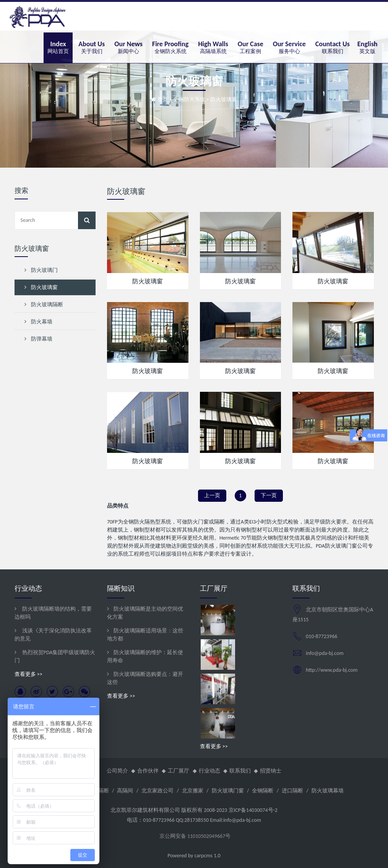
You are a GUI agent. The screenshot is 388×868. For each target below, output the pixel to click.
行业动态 (209, 771)
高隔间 (125, 791)
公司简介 (117, 771)
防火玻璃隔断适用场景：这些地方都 (145, 635)
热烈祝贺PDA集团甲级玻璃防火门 (55, 656)
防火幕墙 (39, 322)
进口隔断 (292, 791)
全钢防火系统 (189, 99)
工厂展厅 (179, 771)
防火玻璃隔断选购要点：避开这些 (145, 678)
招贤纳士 (271, 771)
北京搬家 (193, 791)
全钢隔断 (263, 791)
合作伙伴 (148, 771)
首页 (162, 99)
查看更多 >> (28, 674)
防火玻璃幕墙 (328, 791)
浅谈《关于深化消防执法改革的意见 (53, 635)
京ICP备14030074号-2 (253, 810)
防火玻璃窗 (148, 281)
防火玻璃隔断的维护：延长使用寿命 (145, 656)
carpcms (203, 856)
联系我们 (240, 771)
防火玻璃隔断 (44, 305)
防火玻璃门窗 (228, 791)
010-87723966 (321, 636)
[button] (92, 48)
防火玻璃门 (41, 270)
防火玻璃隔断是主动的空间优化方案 (145, 613)
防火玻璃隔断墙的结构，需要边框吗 (53, 613)
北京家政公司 (157, 791)
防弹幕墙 (39, 339)
